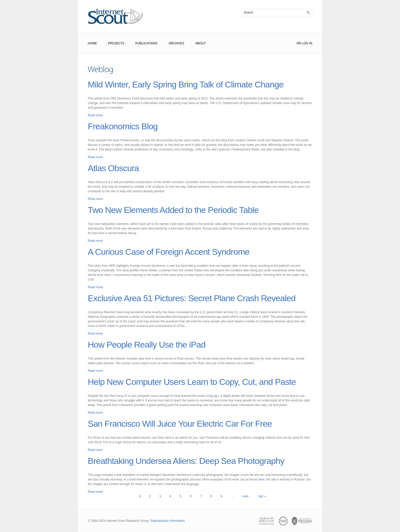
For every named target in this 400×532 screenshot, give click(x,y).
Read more (95, 115)
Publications (146, 43)
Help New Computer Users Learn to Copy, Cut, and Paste (192, 382)
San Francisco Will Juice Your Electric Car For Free (180, 424)
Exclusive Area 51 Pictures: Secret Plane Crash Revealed (192, 298)
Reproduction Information (168, 521)
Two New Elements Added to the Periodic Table (173, 210)
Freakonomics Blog (123, 126)
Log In (307, 43)
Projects (116, 43)
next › (246, 496)
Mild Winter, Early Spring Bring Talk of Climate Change (186, 84)
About (200, 43)
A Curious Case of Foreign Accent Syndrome (169, 252)
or (299, 43)
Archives (176, 43)
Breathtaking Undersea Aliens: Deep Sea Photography (186, 461)
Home (92, 43)
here (261, 479)
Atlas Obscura (113, 168)
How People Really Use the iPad (147, 345)
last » (262, 496)
